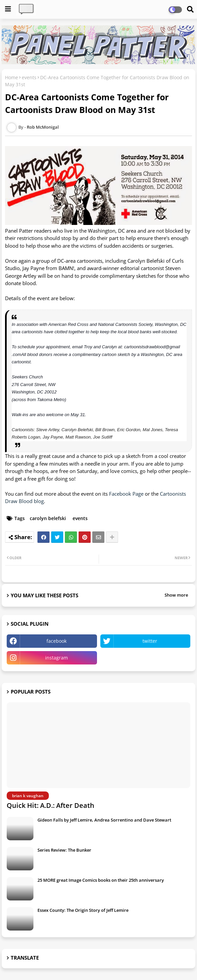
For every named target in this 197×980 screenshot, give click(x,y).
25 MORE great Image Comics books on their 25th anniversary (101, 880)
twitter (150, 641)
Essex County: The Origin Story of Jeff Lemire (83, 910)
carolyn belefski (48, 518)
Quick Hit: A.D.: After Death (51, 805)
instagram (57, 658)
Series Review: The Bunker (64, 850)
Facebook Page (126, 494)
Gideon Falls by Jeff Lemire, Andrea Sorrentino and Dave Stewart (104, 820)
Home (12, 77)
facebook (57, 641)
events (29, 77)
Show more (176, 595)
